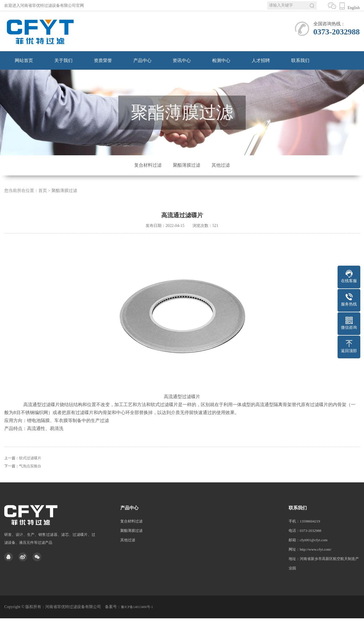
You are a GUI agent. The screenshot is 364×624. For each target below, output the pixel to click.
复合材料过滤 (148, 165)
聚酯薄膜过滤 (187, 165)
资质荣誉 (103, 60)
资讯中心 (182, 60)
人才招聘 (261, 60)
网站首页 (24, 60)
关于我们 (63, 60)
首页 (43, 198)
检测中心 (221, 60)
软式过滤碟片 (30, 465)
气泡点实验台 (30, 473)
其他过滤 (221, 165)
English (352, 8)
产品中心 (142, 60)
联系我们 (300, 60)
